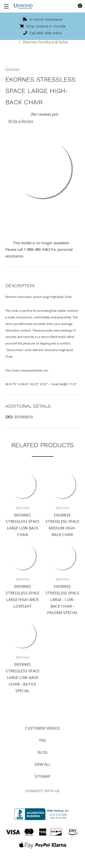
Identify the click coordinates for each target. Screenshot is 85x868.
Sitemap (42, 776)
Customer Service (43, 728)
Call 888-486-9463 (43, 33)
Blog (42, 752)
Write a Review (21, 121)
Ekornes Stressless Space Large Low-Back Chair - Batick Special (23, 677)
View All (42, 764)
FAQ (43, 740)
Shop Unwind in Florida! (43, 26)
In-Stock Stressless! (43, 19)
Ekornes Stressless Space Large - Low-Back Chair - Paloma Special (62, 600)
